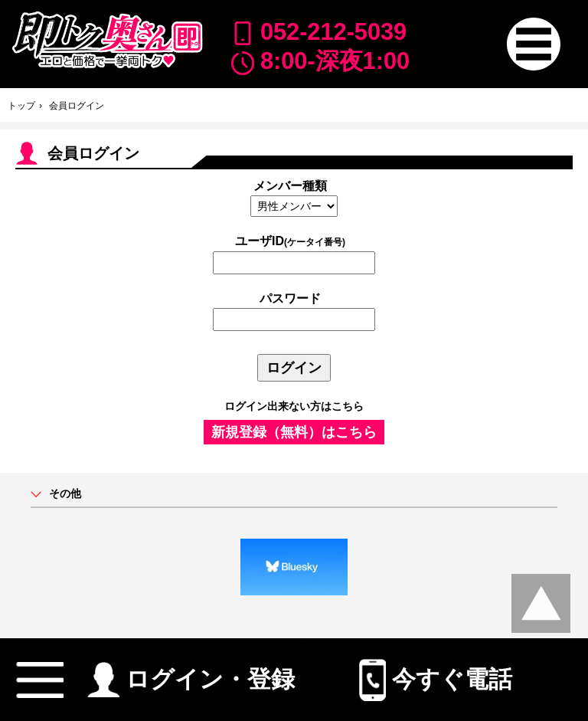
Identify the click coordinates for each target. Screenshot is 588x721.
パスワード (290, 298)
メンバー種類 (290, 186)
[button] (533, 44)
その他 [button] (65, 494)
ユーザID (290, 241)
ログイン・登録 (191, 673)
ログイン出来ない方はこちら (294, 406)
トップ (21, 106)
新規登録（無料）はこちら (294, 432)
